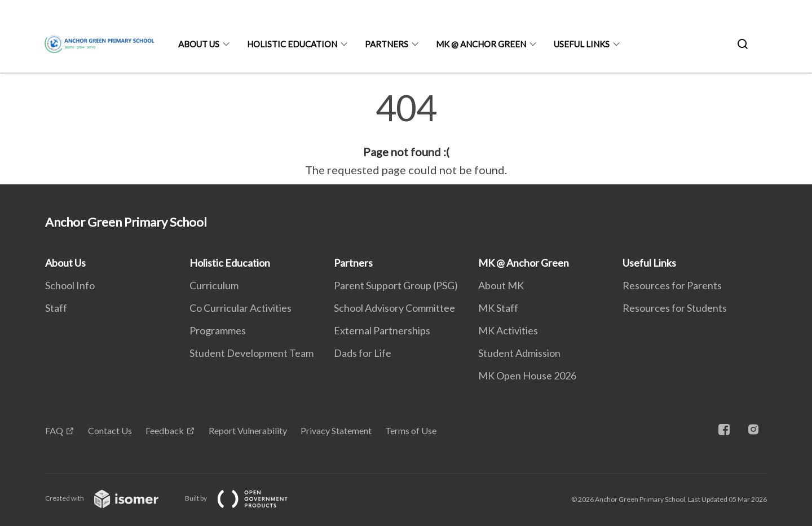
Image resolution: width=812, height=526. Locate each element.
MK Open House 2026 (527, 375)
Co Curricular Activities (240, 308)
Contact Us (110, 430)
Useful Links (582, 44)
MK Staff (498, 308)
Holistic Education (292, 44)
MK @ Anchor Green (481, 44)
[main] (406, 134)
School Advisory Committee (394, 308)
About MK (501, 285)
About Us (199, 44)
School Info (70, 285)
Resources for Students (675, 308)
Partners (387, 44)
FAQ (54, 430)
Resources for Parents (672, 285)
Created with (111, 498)
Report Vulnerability (248, 430)
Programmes (218, 330)
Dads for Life (363, 353)
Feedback (165, 430)
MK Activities (508, 330)
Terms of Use (411, 430)
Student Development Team (251, 353)
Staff (56, 308)
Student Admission (519, 353)
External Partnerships (382, 330)
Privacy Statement (336, 430)
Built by (245, 498)
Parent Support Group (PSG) (396, 285)
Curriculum (214, 285)
